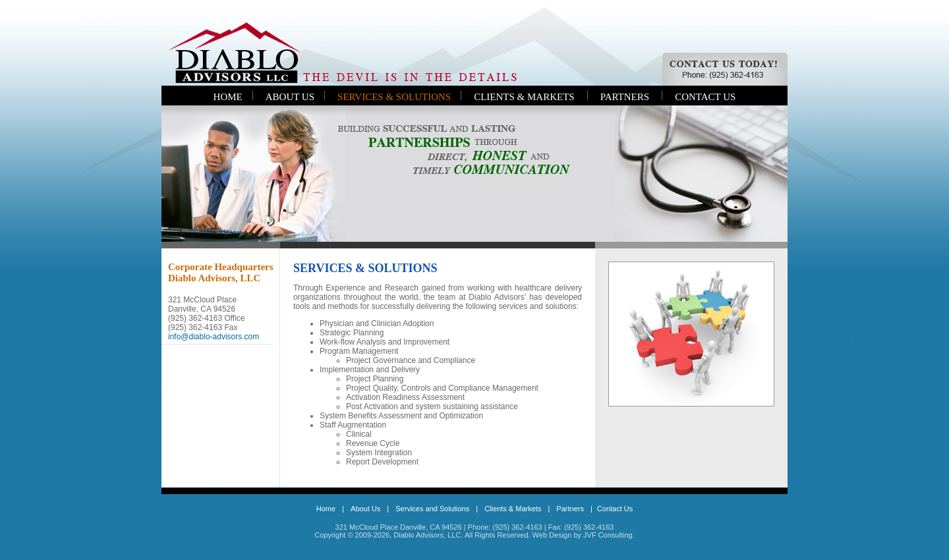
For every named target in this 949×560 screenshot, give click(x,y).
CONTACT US (705, 97)
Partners (570, 509)
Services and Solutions (432, 509)
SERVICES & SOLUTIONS (394, 97)
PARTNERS (625, 97)
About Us (365, 509)
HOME (228, 97)
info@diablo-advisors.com (214, 337)
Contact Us (615, 509)
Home (326, 509)
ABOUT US (290, 97)
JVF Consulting (608, 535)
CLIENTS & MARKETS (524, 97)
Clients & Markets (513, 509)
